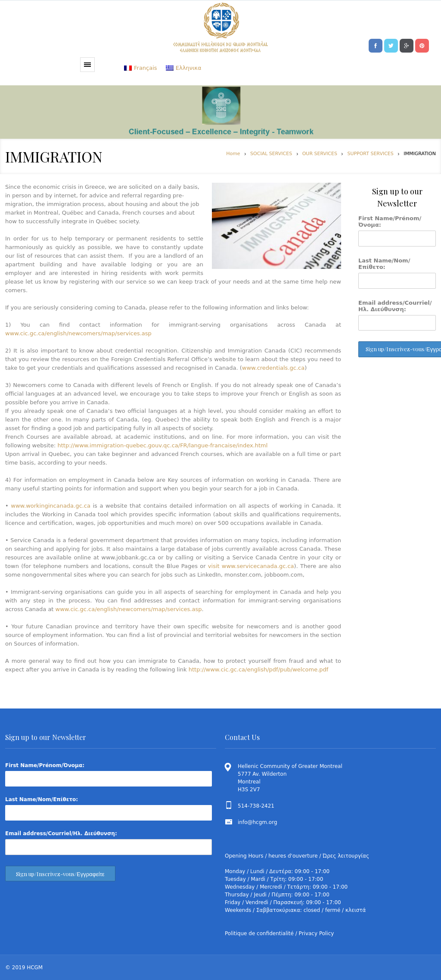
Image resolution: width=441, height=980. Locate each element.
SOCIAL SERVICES (271, 154)
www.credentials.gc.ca (273, 368)
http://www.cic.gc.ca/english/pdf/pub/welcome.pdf (259, 669)
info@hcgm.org (258, 822)
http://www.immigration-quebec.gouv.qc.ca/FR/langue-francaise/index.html (161, 445)
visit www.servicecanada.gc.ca (251, 566)
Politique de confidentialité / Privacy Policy (279, 933)
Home (233, 154)
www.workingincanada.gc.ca (51, 506)
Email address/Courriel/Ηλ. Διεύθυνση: (395, 306)
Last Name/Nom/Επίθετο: (384, 264)
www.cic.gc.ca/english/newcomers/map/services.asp (78, 333)
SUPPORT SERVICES (370, 154)
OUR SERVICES (320, 154)
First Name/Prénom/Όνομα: (390, 222)
